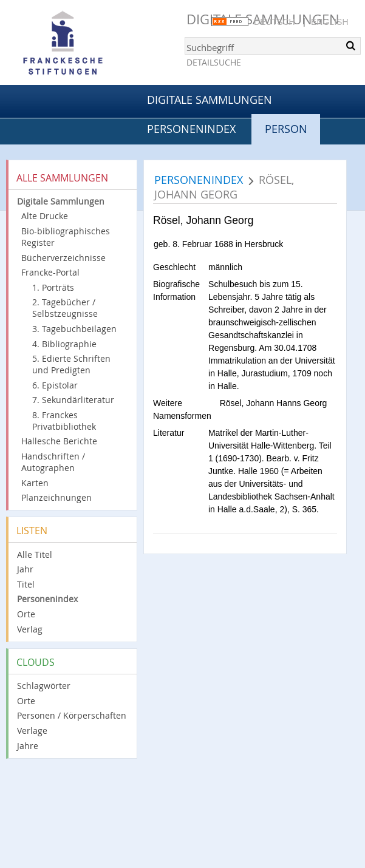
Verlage (32, 731)
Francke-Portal (50, 272)
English (329, 22)
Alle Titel (35, 554)
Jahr (25, 569)
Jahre (28, 746)
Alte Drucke (45, 216)
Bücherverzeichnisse (63, 258)
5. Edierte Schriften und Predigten (71, 364)
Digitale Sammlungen (210, 100)
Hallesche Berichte (59, 441)
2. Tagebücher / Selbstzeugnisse (65, 308)
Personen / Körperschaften (72, 715)
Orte (26, 614)
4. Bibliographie (64, 344)
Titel (26, 584)
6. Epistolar (55, 385)
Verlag (30, 629)
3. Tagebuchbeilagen (74, 329)
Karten (35, 483)
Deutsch (275, 22)
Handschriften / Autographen (53, 462)
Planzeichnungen (56, 497)
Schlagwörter (44, 686)
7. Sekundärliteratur (73, 400)
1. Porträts (53, 287)
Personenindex (191, 129)
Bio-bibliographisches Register (66, 237)
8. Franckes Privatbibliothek (64, 421)
